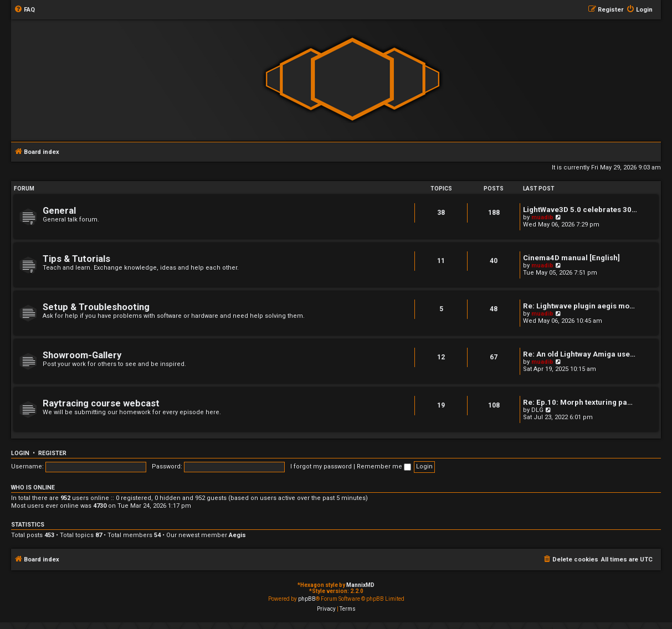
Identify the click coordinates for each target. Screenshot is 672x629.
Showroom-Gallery (82, 355)
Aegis (237, 535)
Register (52, 453)
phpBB (307, 599)
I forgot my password (321, 466)
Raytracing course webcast (101, 403)
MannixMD (360, 585)
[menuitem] (24, 10)
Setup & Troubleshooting (96, 307)
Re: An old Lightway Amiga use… (579, 354)
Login (20, 453)
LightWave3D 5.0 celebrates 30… (580, 210)
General (59, 211)
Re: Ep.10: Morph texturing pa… (578, 402)
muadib (542, 217)
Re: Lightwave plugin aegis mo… (579, 306)
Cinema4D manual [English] (571, 258)
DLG (537, 410)
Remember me (384, 466)
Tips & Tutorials (76, 259)
